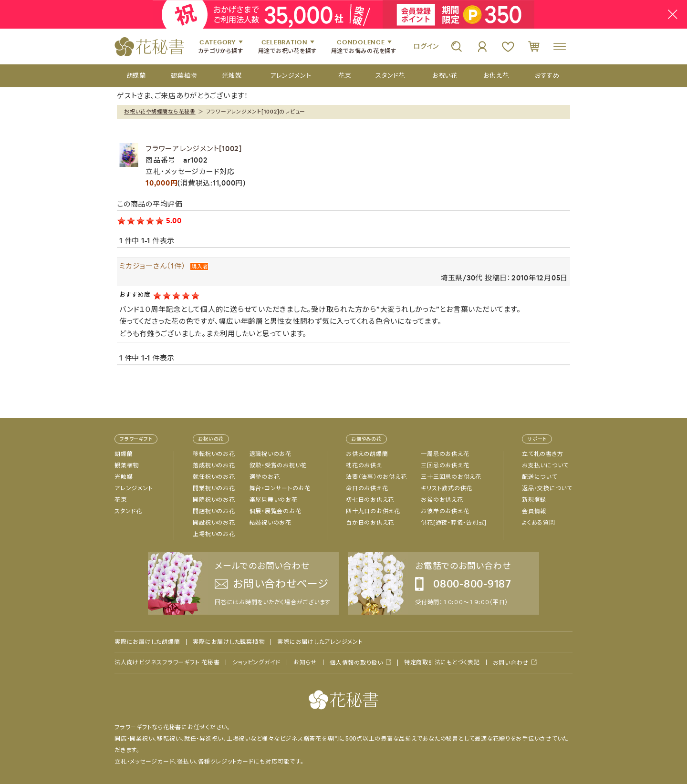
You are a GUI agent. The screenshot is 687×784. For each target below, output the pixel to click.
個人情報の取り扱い (356, 663)
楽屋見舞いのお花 (274, 500)
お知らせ (305, 662)
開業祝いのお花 (214, 488)
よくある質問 (539, 523)
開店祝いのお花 (214, 511)
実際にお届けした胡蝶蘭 (147, 642)
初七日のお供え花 (370, 500)
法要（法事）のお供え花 (376, 477)
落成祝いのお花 (214, 465)
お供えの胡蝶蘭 (367, 454)
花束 (121, 500)
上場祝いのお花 (214, 534)
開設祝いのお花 (214, 523)
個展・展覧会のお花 (276, 511)
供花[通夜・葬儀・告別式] (454, 523)
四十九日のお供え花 (373, 511)
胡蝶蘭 (124, 454)
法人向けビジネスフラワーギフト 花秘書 (167, 662)
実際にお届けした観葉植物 (229, 642)
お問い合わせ (511, 663)
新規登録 (534, 500)
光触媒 (124, 477)
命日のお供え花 (367, 488)
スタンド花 (128, 511)
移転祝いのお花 (214, 454)
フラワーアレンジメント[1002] (194, 149)
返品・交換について (547, 488)
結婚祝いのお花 (271, 523)
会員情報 (534, 511)
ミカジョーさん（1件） (152, 266)
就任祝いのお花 (214, 477)
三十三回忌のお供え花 (451, 477)
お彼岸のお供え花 (445, 511)
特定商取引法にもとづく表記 (442, 662)
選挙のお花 (265, 477)
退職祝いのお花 (271, 454)
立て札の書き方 (542, 454)
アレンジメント (134, 488)
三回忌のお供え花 (445, 465)
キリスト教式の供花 (447, 488)
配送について (540, 477)
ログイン (426, 46)
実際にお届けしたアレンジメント (320, 642)
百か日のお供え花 (370, 523)
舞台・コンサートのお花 (280, 488)
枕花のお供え (364, 465)
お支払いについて (545, 465)
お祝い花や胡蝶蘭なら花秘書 (160, 112)
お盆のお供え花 (442, 500)
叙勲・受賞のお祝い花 (278, 465)
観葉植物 (127, 465)
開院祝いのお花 (214, 500)
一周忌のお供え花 (445, 454)
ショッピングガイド (256, 662)
